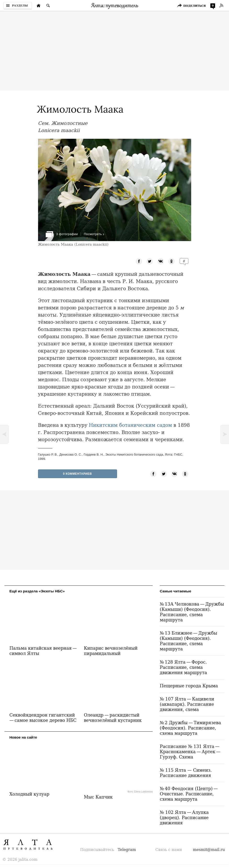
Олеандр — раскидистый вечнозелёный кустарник (113, 718)
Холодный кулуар (29, 794)
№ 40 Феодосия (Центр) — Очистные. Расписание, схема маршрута (189, 794)
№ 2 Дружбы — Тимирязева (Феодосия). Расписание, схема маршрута (190, 728)
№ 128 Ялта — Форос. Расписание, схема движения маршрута (183, 667)
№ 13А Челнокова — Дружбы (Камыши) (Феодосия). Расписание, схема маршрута (192, 612)
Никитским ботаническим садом (130, 425)
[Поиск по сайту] (48, 6)
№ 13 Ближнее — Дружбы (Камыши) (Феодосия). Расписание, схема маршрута (188, 641)
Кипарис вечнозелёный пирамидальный (111, 651)
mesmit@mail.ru (209, 850)
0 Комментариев (77, 474)
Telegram (127, 850)
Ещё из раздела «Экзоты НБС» (37, 591)
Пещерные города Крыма (189, 686)
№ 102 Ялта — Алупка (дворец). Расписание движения (184, 818)
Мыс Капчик (98, 797)
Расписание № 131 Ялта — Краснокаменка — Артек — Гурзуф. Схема (191, 752)
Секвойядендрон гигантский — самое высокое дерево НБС (43, 718)
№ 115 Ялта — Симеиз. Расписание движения (186, 773)
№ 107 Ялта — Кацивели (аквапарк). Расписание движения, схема (187, 704)
